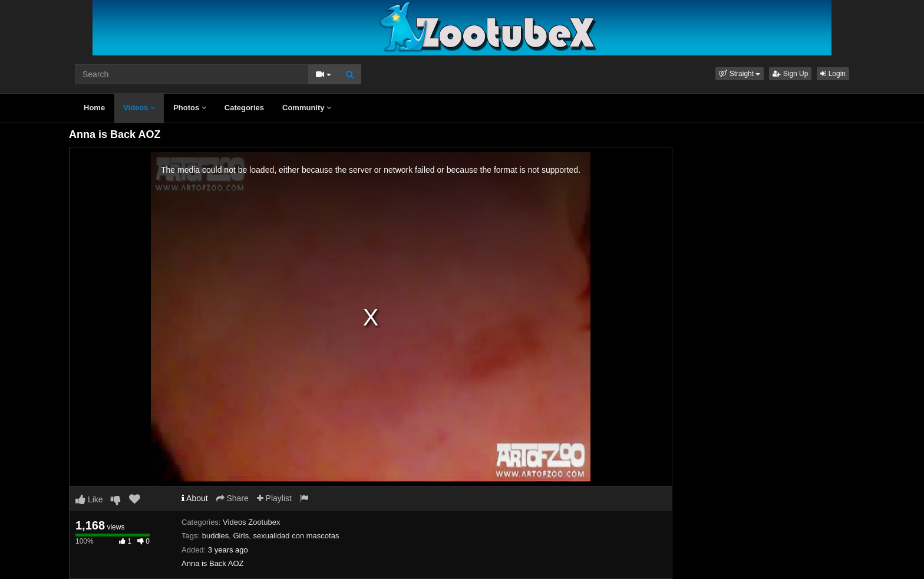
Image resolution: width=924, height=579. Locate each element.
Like (89, 499)
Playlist (274, 498)
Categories (244, 108)
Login (833, 74)
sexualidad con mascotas (296, 536)
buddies (216, 536)
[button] (740, 74)
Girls (241, 536)
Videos (139, 108)
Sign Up (790, 74)
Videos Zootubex (251, 522)
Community (307, 108)
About (195, 498)
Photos (190, 108)
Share (232, 498)
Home (94, 108)
